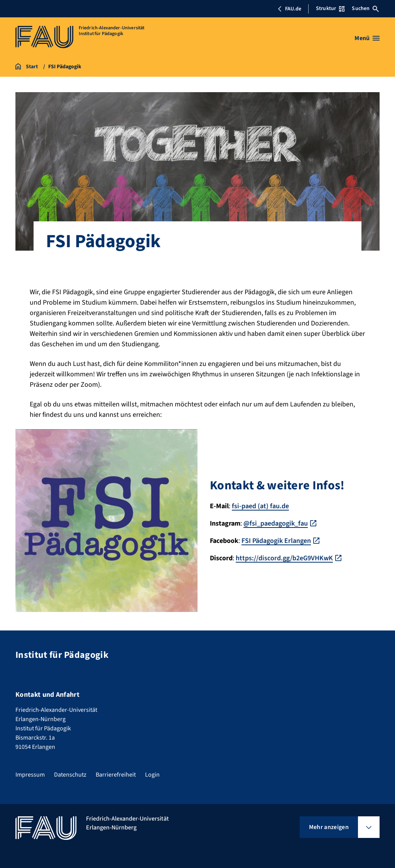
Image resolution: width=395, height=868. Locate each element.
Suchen (365, 8)
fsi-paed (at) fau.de (260, 506)
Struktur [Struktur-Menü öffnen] (330, 8)
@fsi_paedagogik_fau (276, 523)
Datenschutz (70, 775)
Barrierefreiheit (116, 775)
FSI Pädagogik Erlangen (276, 541)
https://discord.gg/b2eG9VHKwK (284, 558)
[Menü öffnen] (367, 38)
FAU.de (289, 9)
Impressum (30, 775)
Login (152, 775)
